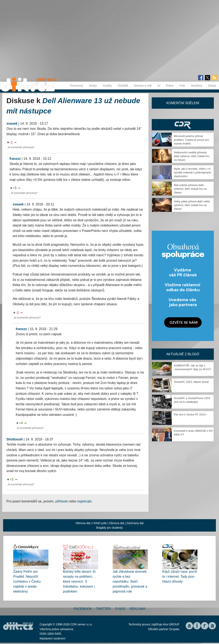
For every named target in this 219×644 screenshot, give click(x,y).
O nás (120, 609)
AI (159, 86)
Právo (170, 86)
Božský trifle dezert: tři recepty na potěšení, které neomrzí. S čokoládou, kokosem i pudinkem (79, 581)
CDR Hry (183, 125)
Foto (182, 86)
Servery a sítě (143, 86)
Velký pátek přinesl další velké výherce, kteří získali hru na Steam (192, 205)
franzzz (15, 159)
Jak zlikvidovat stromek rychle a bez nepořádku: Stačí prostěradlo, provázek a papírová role (130, 581)
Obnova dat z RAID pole (91, 523)
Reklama (137, 609)
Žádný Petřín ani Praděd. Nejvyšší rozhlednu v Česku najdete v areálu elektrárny (27, 581)
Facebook (83, 609)
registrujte (84, 501)
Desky (93, 86)
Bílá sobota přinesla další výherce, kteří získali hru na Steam (190, 189)
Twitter (103, 609)
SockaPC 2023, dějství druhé (191, 382)
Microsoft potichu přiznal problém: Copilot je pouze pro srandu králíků (191, 140)
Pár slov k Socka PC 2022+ (190, 414)
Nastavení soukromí (52, 638)
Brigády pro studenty (109, 528)
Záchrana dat (135, 523)
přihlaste (62, 501)
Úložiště (123, 86)
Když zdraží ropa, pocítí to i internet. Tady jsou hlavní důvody (180, 577)
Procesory (76, 86)
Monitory (197, 86)
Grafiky (107, 86)
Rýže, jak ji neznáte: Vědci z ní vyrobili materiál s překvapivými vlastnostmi (193, 172)
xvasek (12, 123)
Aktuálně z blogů (183, 354)
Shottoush (15, 439)
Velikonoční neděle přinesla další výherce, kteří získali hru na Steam (192, 156)
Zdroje (212, 86)
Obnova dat (117, 523)
